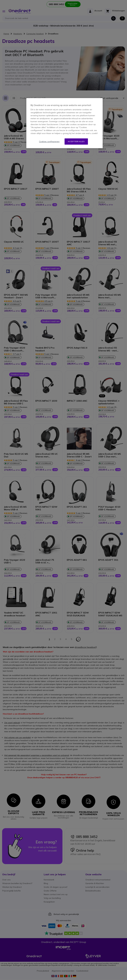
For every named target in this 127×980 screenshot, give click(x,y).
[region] (64, 123)
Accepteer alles (76, 141)
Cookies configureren (49, 142)
